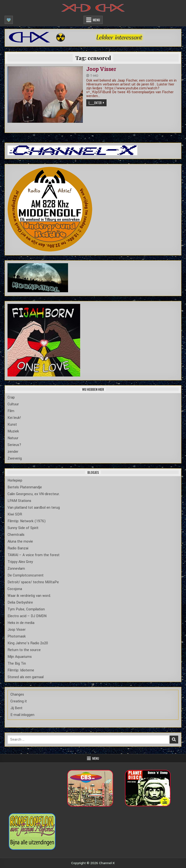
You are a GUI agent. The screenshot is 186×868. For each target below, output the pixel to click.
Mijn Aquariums (20, 657)
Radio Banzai (18, 548)
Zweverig (15, 458)
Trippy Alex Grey (20, 562)
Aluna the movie (20, 542)
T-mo (94, 76)
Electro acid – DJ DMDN (27, 616)
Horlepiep (15, 480)
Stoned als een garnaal (26, 677)
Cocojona (15, 589)
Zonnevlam (16, 569)
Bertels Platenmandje (25, 487)
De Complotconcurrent (26, 575)
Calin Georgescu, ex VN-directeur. (34, 494)
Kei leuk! (14, 418)
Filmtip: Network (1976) (27, 521)
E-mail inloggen (22, 715)
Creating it (19, 701)
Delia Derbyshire (20, 603)
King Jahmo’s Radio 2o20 (28, 643)
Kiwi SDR (15, 514)
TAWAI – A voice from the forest (34, 555)
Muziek (13, 431)
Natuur (13, 438)
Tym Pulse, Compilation (26, 609)
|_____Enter (95, 103)
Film (11, 411)
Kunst (12, 425)
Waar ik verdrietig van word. (29, 596)
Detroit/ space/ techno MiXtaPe (33, 582)
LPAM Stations (19, 501)
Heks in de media (21, 623)
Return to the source (24, 650)
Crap (11, 397)
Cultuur (13, 404)
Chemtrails (16, 535)
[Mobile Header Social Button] (9, 20)
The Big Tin (17, 664)
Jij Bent (16, 708)
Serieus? (14, 445)
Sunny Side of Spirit (23, 528)
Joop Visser (101, 69)
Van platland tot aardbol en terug (34, 508)
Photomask (17, 636)
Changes (17, 695)
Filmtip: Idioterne (21, 670)
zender (13, 452)
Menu (96, 20)
